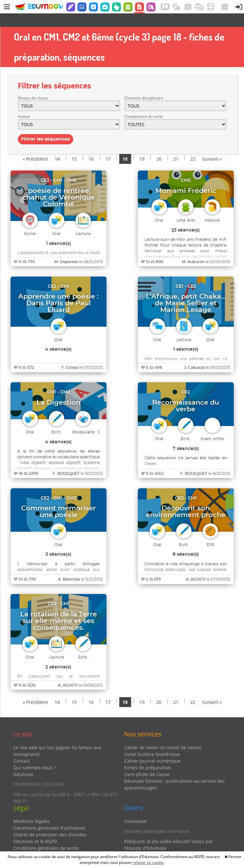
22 (193, 145)
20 (159, 145)
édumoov (23, 761)
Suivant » (212, 145)
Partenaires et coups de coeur (156, 845)
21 (176, 145)
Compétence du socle (144, 103)
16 (91, 145)
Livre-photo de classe (147, 761)
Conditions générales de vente (46, 835)
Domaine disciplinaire (144, 84)
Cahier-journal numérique (152, 747)
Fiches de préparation (148, 754)
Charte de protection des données (50, 821)
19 (142, 145)
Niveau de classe (33, 84)
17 (108, 145)
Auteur (24, 103)
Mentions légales (32, 808)
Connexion (135, 808)
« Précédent (35, 145)
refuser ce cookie (148, 862)
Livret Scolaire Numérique (152, 741)
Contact (22, 747)
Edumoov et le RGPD (35, 828)
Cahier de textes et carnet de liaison (163, 734)
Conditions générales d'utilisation (49, 815)
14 (57, 145)
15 (74, 145)
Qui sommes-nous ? (35, 754)
